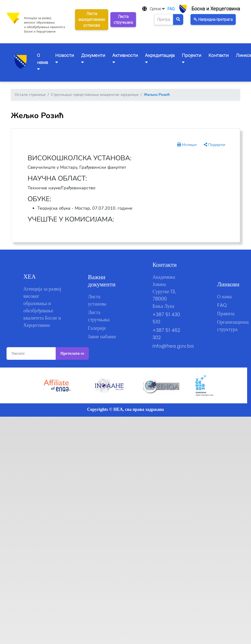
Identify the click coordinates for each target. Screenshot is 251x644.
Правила (226, 314)
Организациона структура (231, 326)
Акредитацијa (160, 58)
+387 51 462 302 (166, 334)
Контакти (218, 55)
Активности (125, 58)
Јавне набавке (102, 337)
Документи (93, 58)
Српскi (157, 9)
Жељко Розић (157, 95)
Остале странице (30, 95)
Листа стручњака (99, 316)
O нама (42, 62)
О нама (224, 297)
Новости (65, 58)
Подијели (214, 145)
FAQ (171, 9)
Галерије (97, 328)
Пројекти (191, 58)
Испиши (187, 145)
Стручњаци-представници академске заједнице (95, 95)
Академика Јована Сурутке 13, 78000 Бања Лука (164, 291)
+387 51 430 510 (166, 318)
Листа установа (97, 300)
